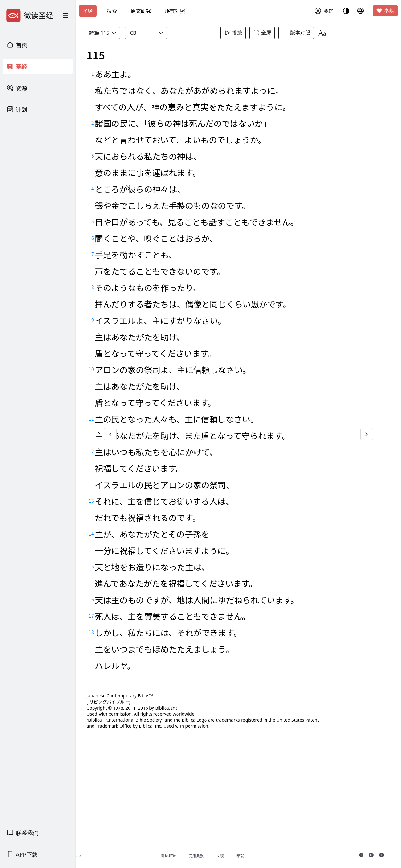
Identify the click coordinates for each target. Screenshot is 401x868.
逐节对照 (175, 11)
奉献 (385, 11)
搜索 (112, 11)
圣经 (88, 11)
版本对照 (308, 33)
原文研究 (141, 11)
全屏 (274, 33)
